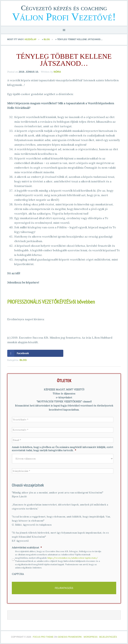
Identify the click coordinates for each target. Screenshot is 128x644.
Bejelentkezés (108, 637)
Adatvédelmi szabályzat (27, 548)
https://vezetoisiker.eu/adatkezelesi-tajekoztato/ (73, 558)
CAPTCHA (18, 574)
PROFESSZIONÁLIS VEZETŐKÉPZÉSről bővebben (51, 302)
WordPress (91, 637)
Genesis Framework (70, 637)
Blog (47, 39)
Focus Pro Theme (43, 637)
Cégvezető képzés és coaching (64, 8)
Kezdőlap (31, 39)
